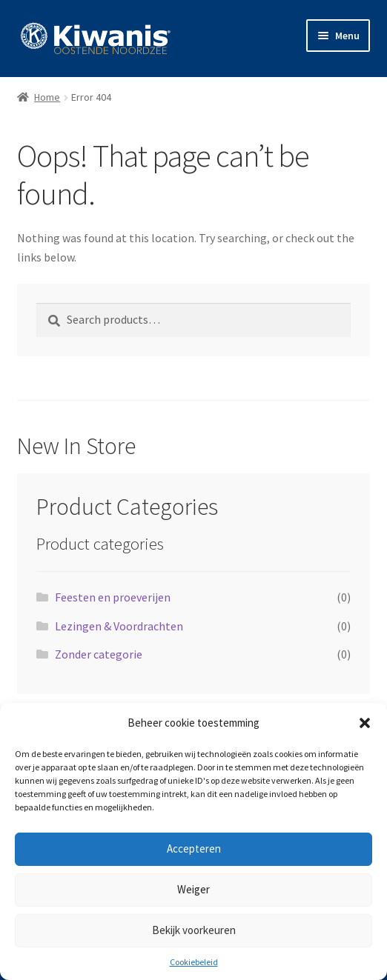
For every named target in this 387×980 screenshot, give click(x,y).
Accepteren (194, 849)
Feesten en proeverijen (113, 597)
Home (47, 97)
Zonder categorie (99, 654)
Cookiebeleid (194, 962)
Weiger (193, 889)
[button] (365, 723)
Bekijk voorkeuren (194, 930)
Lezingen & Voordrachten (119, 626)
